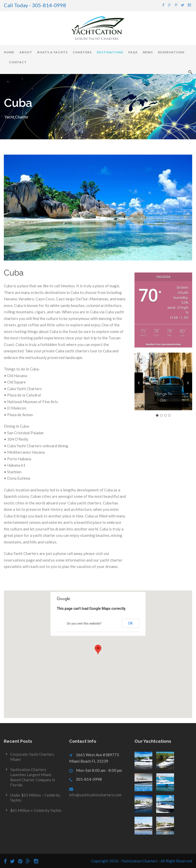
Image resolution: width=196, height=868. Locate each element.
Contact (18, 62)
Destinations (110, 52)
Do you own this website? (84, 624)
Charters (82, 52)
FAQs (133, 52)
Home (9, 52)
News (148, 52)
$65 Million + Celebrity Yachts (36, 810)
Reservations (171, 52)
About (26, 52)
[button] (98, 649)
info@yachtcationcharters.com (95, 795)
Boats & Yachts (52, 52)
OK (130, 623)
